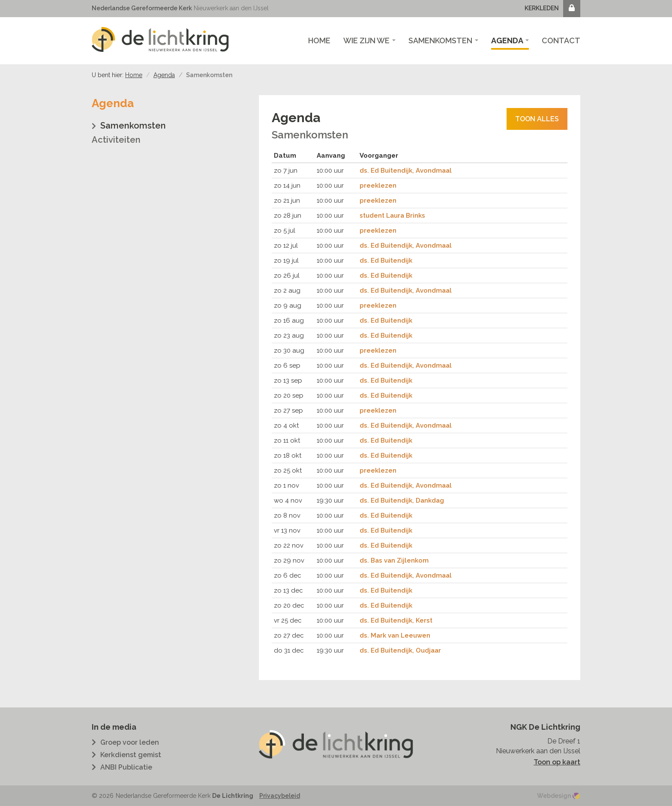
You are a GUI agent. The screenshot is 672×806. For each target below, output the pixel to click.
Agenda (510, 40)
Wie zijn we (369, 40)
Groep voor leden (130, 742)
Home (319, 40)
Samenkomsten (443, 40)
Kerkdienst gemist (131, 755)
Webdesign (554, 796)
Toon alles (537, 119)
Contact (561, 40)
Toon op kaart (557, 762)
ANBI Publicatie (126, 767)
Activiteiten (116, 140)
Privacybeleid (280, 796)
